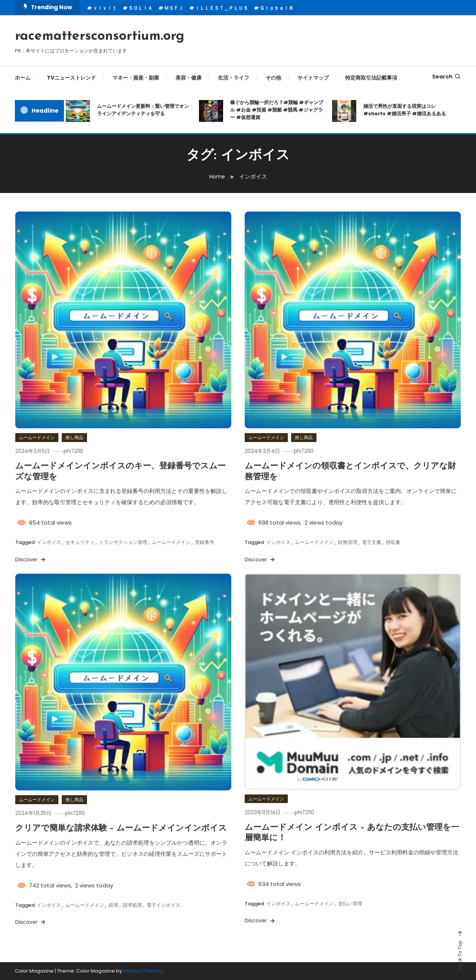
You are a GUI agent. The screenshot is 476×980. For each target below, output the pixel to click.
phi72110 (77, 451)
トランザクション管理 (123, 542)
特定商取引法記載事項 (371, 78)
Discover (31, 560)
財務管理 (348, 542)
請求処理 (132, 905)
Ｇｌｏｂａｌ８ (276, 8)
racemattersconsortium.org (100, 36)
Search (447, 77)
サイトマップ (313, 78)
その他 (273, 78)
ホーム (23, 78)
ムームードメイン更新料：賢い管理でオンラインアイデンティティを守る (143, 110)
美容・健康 (189, 78)
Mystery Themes (143, 971)
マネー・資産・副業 (136, 78)
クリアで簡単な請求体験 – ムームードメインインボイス (121, 829)
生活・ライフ (234, 78)
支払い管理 (350, 904)
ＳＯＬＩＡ (140, 8)
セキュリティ (80, 542)
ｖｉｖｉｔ (105, 8)
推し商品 (74, 437)
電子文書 (372, 542)
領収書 (393, 542)
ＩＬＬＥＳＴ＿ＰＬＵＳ (221, 8)
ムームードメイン (37, 437)
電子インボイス (163, 905)
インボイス (49, 542)
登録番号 (205, 542)
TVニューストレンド (71, 78)
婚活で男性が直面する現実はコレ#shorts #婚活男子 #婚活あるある (405, 110)
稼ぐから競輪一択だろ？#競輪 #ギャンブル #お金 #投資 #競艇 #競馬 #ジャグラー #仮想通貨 (277, 110)
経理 (113, 905)
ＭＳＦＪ (174, 8)
